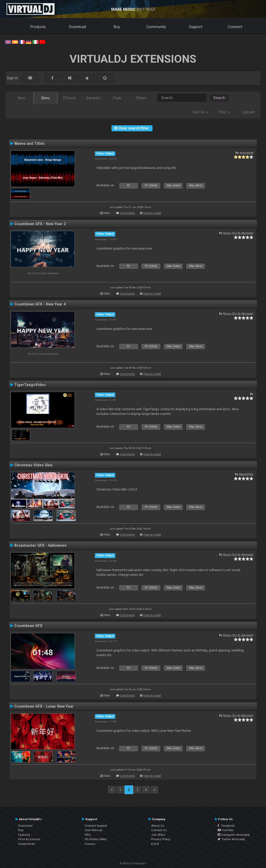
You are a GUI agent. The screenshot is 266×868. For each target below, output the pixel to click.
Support (196, 27)
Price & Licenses (29, 839)
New (22, 98)
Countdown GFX (28, 626)
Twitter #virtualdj (231, 839)
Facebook (226, 826)
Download (78, 27)
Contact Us (159, 830)
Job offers (158, 835)
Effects (69, 98)
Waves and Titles (29, 143)
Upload (248, 112)
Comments (127, 213)
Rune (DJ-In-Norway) (238, 233)
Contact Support (96, 826)
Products (38, 27)
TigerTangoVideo (30, 385)
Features (24, 835)
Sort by (200, 112)
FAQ (88, 835)
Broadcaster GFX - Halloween (40, 545)
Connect (235, 27)
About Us (158, 826)
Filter (225, 112)
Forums (90, 844)
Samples (93, 98)
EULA (155, 844)
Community (156, 27)
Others (141, 98)
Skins (45, 98)
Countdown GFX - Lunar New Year (44, 706)
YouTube (226, 830)
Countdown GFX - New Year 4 (40, 304)
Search (219, 98)
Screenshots (27, 844)
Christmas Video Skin (33, 465)
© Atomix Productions (133, 863)
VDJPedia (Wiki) (96, 839)
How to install (152, 213)
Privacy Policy (161, 839)
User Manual (94, 830)
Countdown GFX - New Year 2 (40, 224)
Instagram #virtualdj (234, 835)
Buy (117, 27)
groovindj (246, 153)
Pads (117, 98)
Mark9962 (246, 474)
